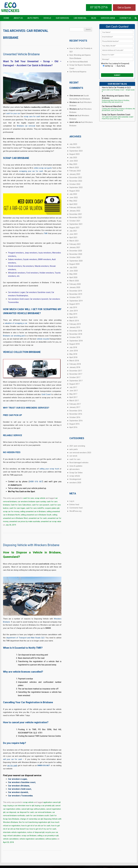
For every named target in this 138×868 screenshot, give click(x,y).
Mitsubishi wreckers (17, 273)
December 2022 (76, 177)
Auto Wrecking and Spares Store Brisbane (116, 97)
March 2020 (74, 281)
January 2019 (75, 327)
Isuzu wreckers (45, 253)
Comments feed (76, 508)
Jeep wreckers (31, 253)
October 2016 (75, 417)
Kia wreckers (28, 266)
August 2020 (74, 264)
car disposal (11, 812)
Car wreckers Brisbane (19, 786)
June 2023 (74, 161)
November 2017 (76, 374)
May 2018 (73, 354)
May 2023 (73, 164)
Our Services (62, 18)
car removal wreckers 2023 (80, 453)
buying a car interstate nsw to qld (21, 806)
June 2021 (74, 234)
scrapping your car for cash (31, 171)
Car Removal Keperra (78, 72)
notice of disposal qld (36, 832)
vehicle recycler (43, 339)
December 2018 (76, 331)
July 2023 (73, 158)
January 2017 (75, 407)
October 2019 (75, 297)
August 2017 (74, 384)
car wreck (73, 456)
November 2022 (76, 181)
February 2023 (75, 171)
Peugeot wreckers (16, 253)
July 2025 (73, 144)
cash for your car (13, 113)
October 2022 (75, 184)
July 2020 (73, 267)
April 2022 (73, 204)
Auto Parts (33, 18)
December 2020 (76, 251)
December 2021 (76, 214)
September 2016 (76, 421)
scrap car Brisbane (29, 836)
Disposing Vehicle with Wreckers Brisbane (31, 545)
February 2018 (75, 364)
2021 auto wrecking (77, 446)
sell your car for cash (13, 759)
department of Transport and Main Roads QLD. (26, 638)
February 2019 (75, 324)
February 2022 (75, 207)
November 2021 (76, 217)
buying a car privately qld (45, 806)
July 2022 (73, 194)
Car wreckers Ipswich (39, 299)
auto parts (74, 449)
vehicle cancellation (11, 839)
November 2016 (76, 414)
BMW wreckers (45, 259)
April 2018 (73, 357)
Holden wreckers (47, 273)
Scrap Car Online (76, 473)
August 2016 (74, 424)
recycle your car (52, 832)
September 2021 (76, 224)
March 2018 (74, 361)
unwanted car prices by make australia (25, 521)
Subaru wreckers (15, 259)
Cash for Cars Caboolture (21, 505)
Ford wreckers (32, 273)
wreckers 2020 (75, 483)
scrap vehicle (40, 498)
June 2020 (74, 271)
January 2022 (75, 211)
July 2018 (73, 347)
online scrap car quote (43, 168)
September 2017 (76, 381)
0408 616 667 (36, 482)
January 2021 (75, 247)
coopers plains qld (52, 508)
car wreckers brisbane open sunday (32, 502)
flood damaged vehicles (79, 463)
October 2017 (75, 377)
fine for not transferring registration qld (34, 822)
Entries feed (74, 505)
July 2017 (73, 387)
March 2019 (74, 321)
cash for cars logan (17, 508)
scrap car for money (11, 511)
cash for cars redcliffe (35, 508)
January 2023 (75, 174)
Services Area (108, 18)
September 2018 (76, 341)
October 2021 (75, 221)
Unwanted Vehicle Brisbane (21, 54)
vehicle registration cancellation (32, 839)
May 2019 (73, 314)
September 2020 (76, 261)
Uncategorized (75, 479)
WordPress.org (75, 511)
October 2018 (75, 337)
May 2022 (73, 201)
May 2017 (73, 394)
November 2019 (76, 294)
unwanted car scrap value (51, 521)
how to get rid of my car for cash (43, 829)
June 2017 (74, 391)
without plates (51, 839)
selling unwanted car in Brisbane (33, 511)
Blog (94, 18)
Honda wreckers (15, 266)
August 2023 (74, 154)
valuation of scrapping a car (16, 323)
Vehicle (47, 18)
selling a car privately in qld (48, 836)
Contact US (125, 18)
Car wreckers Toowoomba (20, 796)
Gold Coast (46, 394)
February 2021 (75, 244)
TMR (46, 233)
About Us (18, 18)
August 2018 (74, 344)
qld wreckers (74, 469)
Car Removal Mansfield (79, 62)
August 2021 (74, 228)
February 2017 (75, 404)
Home (6, 18)
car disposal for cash (25, 812)
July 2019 (73, 307)
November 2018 (76, 334)
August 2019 (74, 304)
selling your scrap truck (49, 469)
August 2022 (74, 191)
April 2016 (73, 427)
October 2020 (75, 257)
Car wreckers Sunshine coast (38, 292)
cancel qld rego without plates (33, 809)
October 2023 (75, 147)
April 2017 (73, 397)
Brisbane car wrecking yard (14, 336)
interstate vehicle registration (15, 832)
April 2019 (73, 317)
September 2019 (76, 301)
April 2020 (73, 277)
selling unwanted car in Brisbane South (36, 515)
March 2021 (74, 241)
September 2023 (76, 151)
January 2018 (75, 367)
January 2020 (75, 287)
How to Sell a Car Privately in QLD (116, 88)
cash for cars (29, 498)
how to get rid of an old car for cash (36, 826)
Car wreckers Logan (16, 292)
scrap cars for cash (32, 116)
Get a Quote (124, 8)
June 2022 (74, 198)
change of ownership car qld (31, 819)
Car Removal (80, 18)
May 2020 (73, 274)
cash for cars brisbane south (37, 816)
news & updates (76, 466)
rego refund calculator (12, 836)
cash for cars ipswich (40, 505)
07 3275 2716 (99, 7)
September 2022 (76, 187)
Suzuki (26, 259)
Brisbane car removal (26, 126)
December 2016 (76, 411)
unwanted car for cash (38, 518)
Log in (72, 501)
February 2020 (75, 284)
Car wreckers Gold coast (18, 299)
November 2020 (76, 254)
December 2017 (76, 371)
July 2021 (73, 231)
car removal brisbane (43, 812)
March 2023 (74, 168)
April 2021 (73, 237)
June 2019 (74, 311)
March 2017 (74, 401)
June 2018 (74, 351)
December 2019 (76, 291)
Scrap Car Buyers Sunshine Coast (116, 115)
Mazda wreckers (42, 266)
